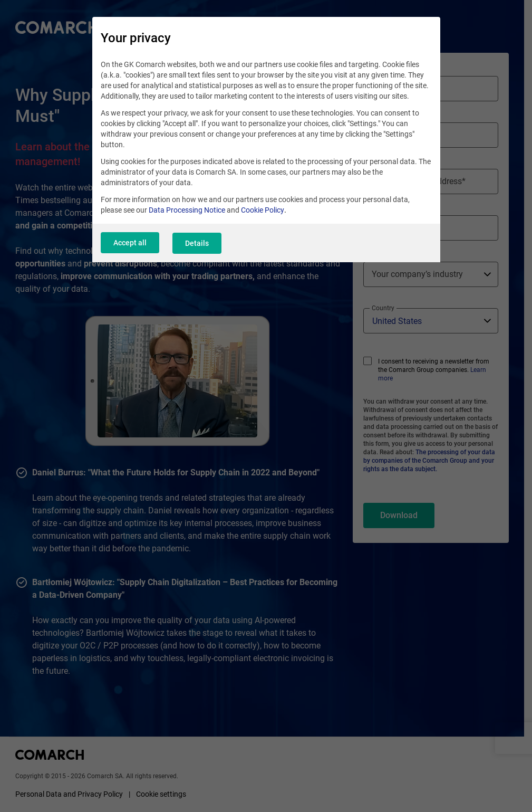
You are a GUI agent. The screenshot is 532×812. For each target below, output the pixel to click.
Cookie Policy (263, 211)
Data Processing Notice (187, 211)
